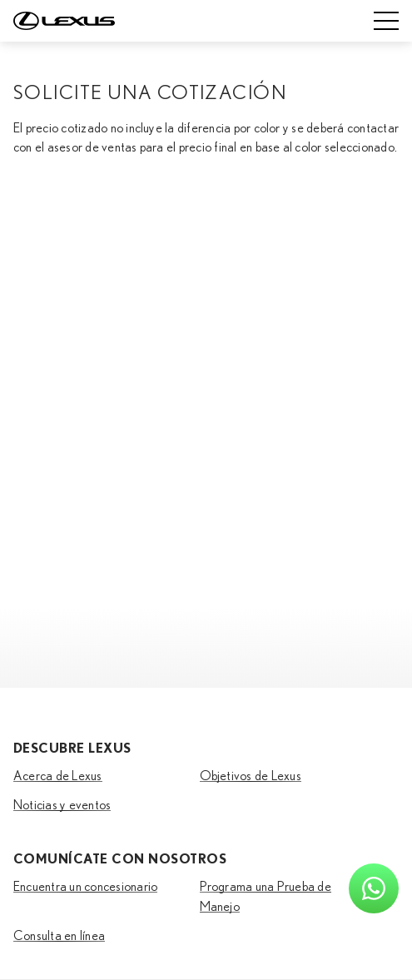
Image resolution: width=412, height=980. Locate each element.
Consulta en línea (59, 936)
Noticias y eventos (62, 805)
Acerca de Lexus (58, 776)
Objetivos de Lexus (251, 776)
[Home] (64, 21)
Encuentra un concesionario (85, 887)
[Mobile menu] (386, 21)
